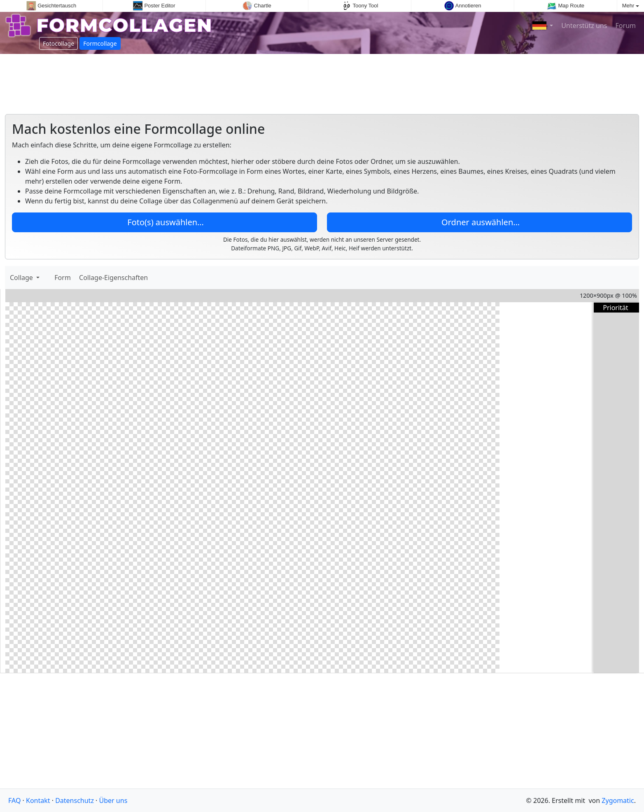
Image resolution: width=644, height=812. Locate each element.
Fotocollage (58, 43)
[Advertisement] (322, 81)
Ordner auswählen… (479, 222)
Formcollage (100, 43)
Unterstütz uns (583, 26)
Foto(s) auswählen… (164, 222)
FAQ (14, 800)
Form (63, 278)
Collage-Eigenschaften (113, 278)
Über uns (113, 800)
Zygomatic (618, 800)
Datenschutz (75, 800)
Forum (625, 26)
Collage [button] (22, 278)
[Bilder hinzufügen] (47, 278)
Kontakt (38, 800)
